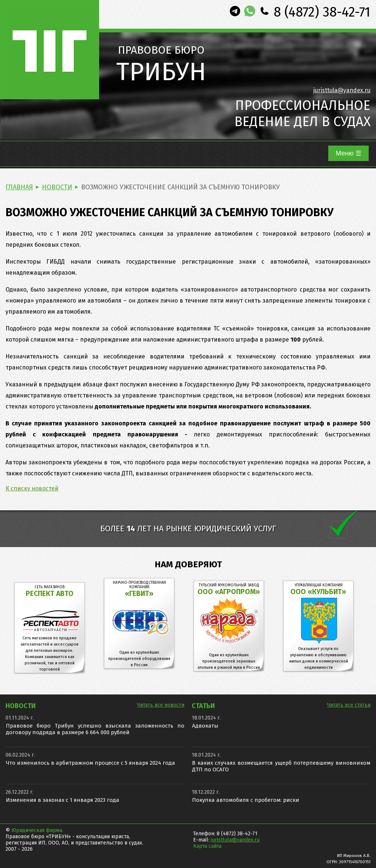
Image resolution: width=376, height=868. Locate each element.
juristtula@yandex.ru (342, 90)
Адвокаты (205, 726)
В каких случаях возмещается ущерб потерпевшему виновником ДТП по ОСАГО (281, 766)
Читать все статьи (349, 705)
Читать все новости (161, 705)
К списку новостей (32, 488)
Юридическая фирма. (37, 830)
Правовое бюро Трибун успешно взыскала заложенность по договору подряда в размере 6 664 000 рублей (95, 729)
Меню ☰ (348, 153)
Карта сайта (207, 846)
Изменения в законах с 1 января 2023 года (63, 800)
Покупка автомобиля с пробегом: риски (246, 800)
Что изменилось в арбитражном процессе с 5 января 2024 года (91, 763)
